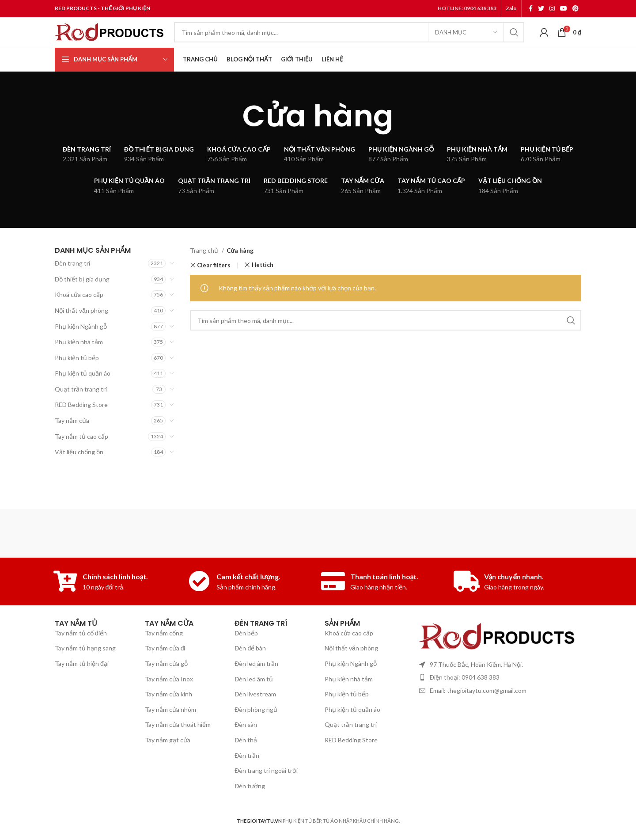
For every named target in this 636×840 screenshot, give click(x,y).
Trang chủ (205, 268)
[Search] (349, 42)
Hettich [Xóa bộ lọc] (263, 282)
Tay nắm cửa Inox (169, 701)
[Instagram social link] (552, 9)
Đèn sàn (246, 747)
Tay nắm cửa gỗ (166, 686)
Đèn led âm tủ (254, 701)
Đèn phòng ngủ (256, 732)
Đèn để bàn (250, 671)
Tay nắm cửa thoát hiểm (178, 747)
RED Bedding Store (81, 422)
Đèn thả (246, 762)
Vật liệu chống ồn (79, 469)
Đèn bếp (246, 656)
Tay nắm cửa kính (168, 716)
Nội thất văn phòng (81, 328)
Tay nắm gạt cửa (168, 762)
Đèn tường (250, 808)
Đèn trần (247, 778)
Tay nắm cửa (72, 438)
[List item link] (498, 700)
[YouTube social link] (564, 9)
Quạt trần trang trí (81, 406)
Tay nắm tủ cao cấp (81, 454)
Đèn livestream (255, 716)
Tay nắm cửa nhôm (170, 732)
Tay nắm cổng (164, 656)
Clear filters (214, 283)
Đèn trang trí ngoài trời (266, 793)
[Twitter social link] (541, 9)
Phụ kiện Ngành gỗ (81, 344)
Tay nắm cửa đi (165, 671)
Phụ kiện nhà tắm (79, 359)
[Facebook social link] (531, 9)
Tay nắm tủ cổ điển (81, 656)
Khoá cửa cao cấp (79, 312)
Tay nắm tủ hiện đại (82, 686)
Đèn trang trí (72, 280)
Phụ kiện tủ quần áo (83, 390)
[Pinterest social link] (575, 9)
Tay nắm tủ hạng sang (85, 671)
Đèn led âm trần (256, 686)
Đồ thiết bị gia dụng (82, 296)
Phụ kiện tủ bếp (77, 375)
